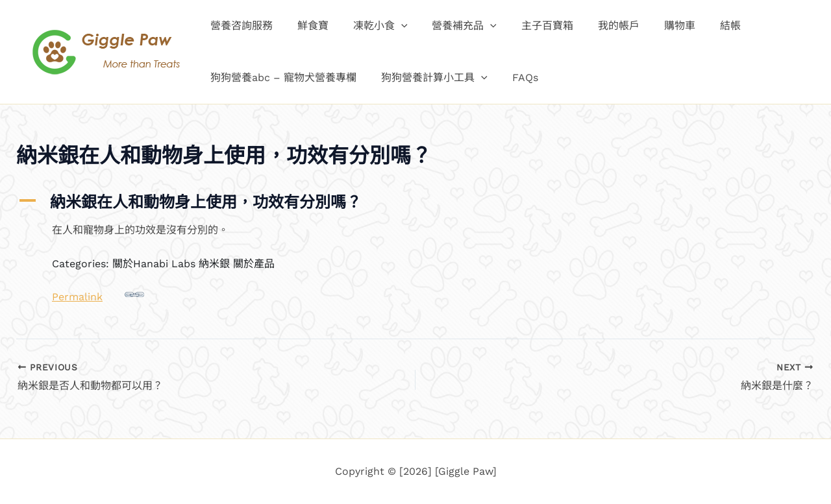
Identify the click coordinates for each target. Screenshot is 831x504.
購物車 (654, 26)
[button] (391, 26)
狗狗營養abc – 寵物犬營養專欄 (281, 78)
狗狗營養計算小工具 (428, 78)
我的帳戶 (597, 26)
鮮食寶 (307, 26)
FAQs (515, 78)
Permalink (98, 294)
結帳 (701, 26)
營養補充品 (451, 26)
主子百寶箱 (530, 26)
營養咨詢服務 (240, 26)
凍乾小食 (371, 26)
